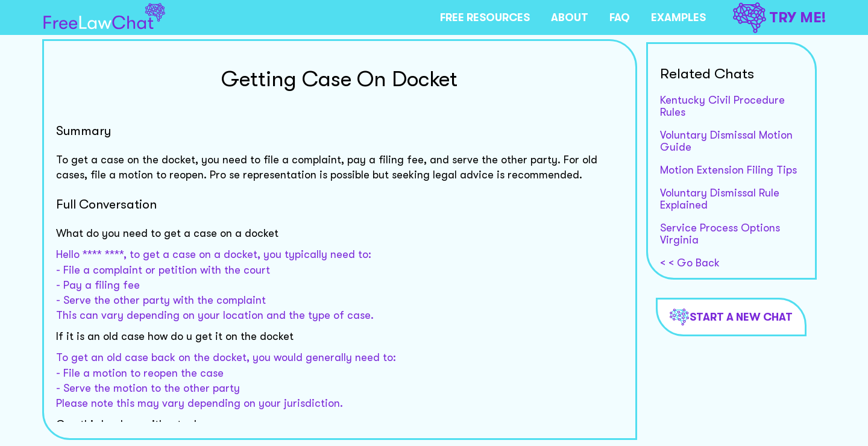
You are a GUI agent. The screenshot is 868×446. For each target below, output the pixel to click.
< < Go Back (690, 263)
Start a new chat (731, 317)
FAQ (620, 17)
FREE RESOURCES (485, 17)
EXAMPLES (678, 17)
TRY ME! (779, 18)
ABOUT (570, 17)
